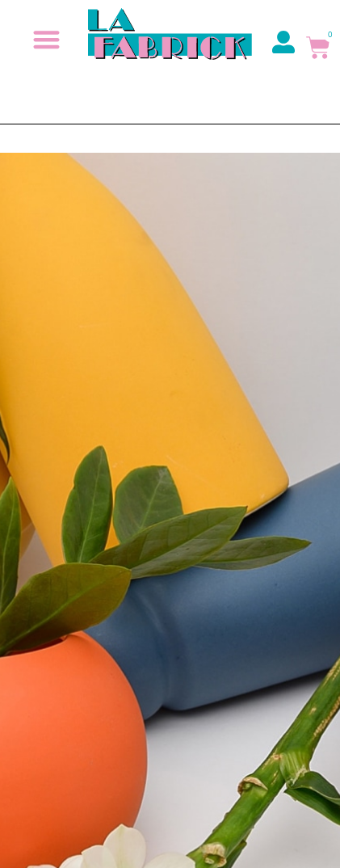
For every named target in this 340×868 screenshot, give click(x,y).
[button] (47, 39)
